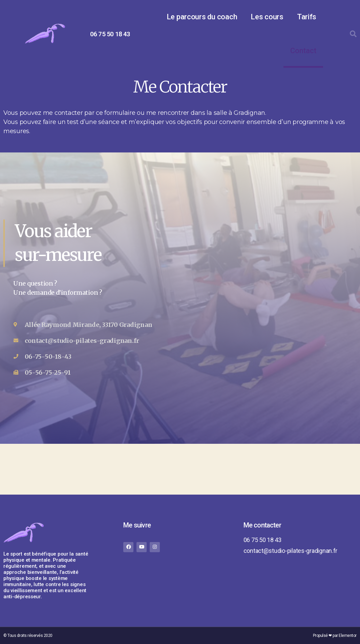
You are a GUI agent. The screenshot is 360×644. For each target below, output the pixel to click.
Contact (303, 51)
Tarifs (307, 17)
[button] (353, 34)
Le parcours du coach (202, 17)
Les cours (267, 17)
